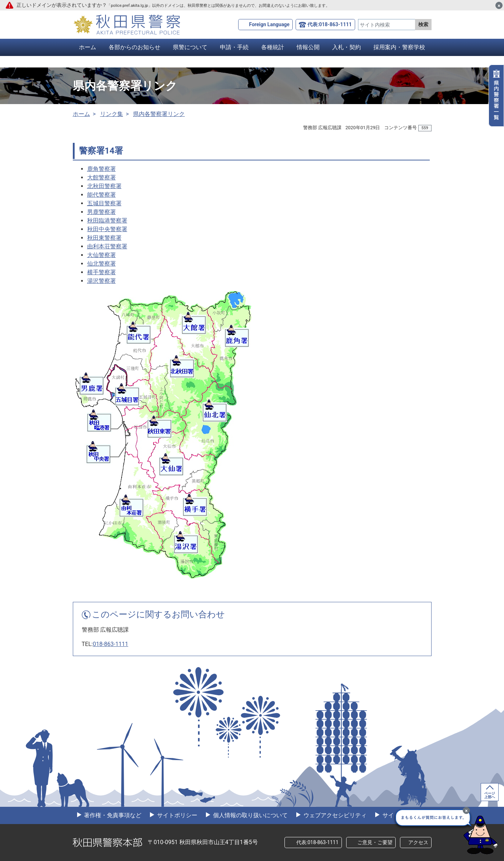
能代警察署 (102, 195)
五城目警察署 (104, 203)
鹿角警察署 (102, 169)
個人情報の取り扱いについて (250, 815)
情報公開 (308, 47)
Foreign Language (269, 24)
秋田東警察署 (104, 238)
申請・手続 (234, 47)
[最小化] (466, 810)
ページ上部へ (490, 795)
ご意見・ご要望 (375, 842)
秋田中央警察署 (107, 229)
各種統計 (273, 47)
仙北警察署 (102, 264)
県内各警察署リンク (159, 114)
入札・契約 (347, 47)
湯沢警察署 (102, 281)
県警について (190, 47)
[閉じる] (499, 5)
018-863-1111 (111, 644)
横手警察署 (102, 272)
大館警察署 (102, 177)
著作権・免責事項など (112, 815)
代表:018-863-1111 (329, 24)
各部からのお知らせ (135, 47)
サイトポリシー (176, 815)
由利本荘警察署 (107, 246)
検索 (423, 24)
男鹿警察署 (102, 212)
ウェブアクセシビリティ (334, 815)
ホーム (88, 47)
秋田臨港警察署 (107, 221)
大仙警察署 (102, 255)
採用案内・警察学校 (399, 47)
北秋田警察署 (104, 186)
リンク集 (112, 114)
